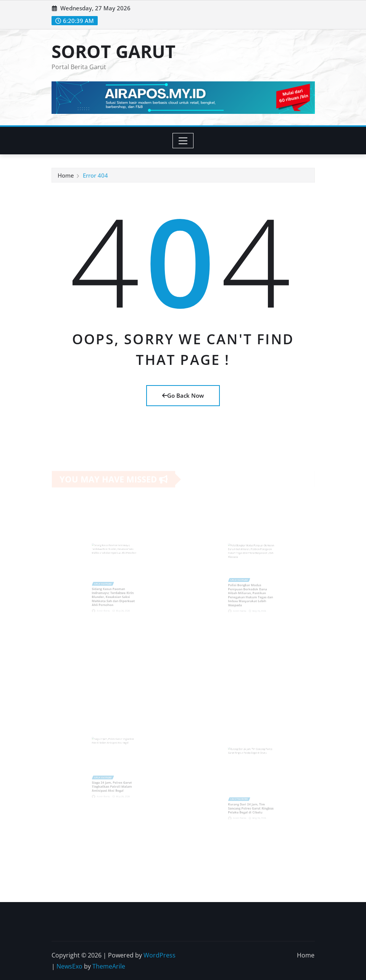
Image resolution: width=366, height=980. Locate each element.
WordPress (160, 955)
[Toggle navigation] (183, 141)
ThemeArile (109, 966)
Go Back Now (183, 395)
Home (66, 177)
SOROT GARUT (114, 51)
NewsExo (69, 966)
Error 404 (95, 177)
